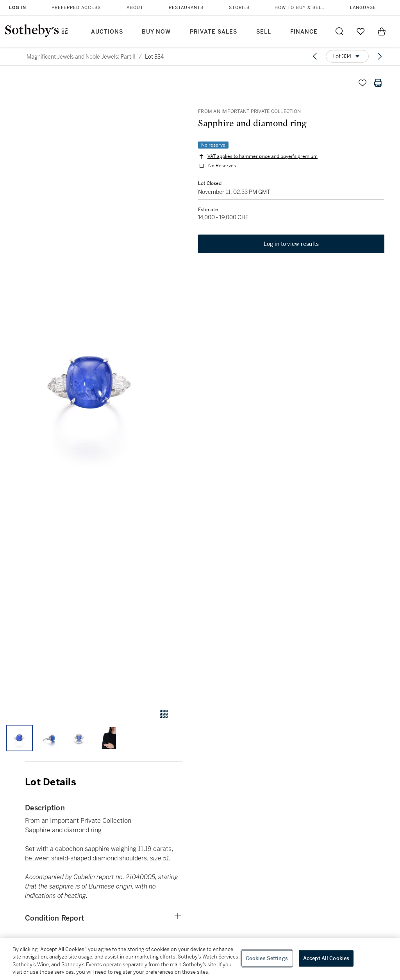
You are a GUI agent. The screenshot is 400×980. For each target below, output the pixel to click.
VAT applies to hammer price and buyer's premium (262, 156)
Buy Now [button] (156, 32)
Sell (264, 32)
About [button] (135, 8)
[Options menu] (347, 56)
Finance (304, 32)
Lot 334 (154, 57)
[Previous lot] (315, 56)
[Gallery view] (164, 714)
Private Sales (213, 32)
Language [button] (363, 8)
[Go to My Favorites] (361, 31)
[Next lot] (380, 56)
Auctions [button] (107, 32)
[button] (91, 384)
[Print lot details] (378, 83)
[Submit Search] (339, 31)
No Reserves (222, 166)
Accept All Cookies (326, 958)
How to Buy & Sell (299, 8)
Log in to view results (291, 244)
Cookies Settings (267, 958)
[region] (200, 959)
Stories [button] (239, 8)
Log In (18, 7)
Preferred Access (76, 8)
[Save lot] (362, 83)
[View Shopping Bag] (382, 31)
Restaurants (186, 8)
